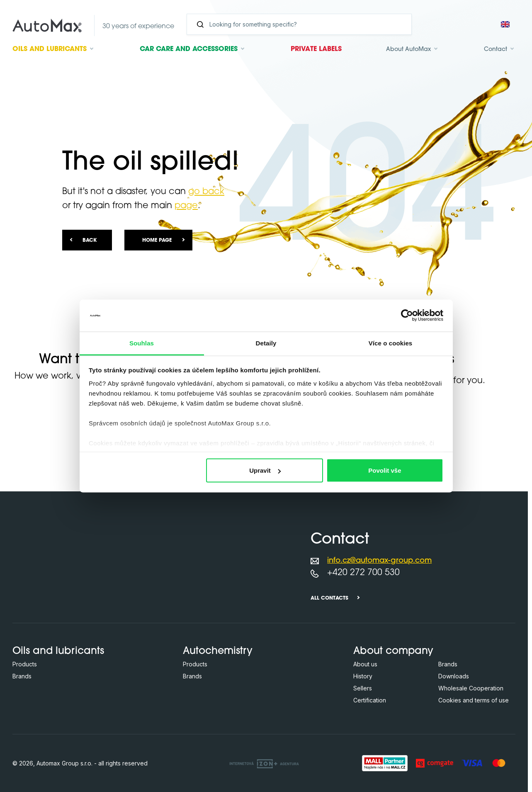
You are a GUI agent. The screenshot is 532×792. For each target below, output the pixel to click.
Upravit (265, 470)
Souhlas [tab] (142, 343)
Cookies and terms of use (474, 700)
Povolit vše (385, 470)
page (186, 206)
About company (393, 651)
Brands (22, 676)
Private (316, 49)
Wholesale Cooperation (471, 688)
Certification (370, 700)
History (363, 676)
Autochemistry (218, 651)
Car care (189, 49)
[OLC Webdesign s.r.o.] (264, 763)
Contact (496, 50)
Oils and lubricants (58, 651)
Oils (50, 49)
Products (25, 664)
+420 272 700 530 (363, 573)
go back (206, 192)
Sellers (363, 688)
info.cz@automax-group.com (379, 561)
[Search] (302, 24)
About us (365, 664)
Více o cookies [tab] (391, 343)
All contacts (329, 598)
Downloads (454, 676)
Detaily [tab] (266, 343)
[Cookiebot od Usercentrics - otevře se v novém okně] (407, 316)
